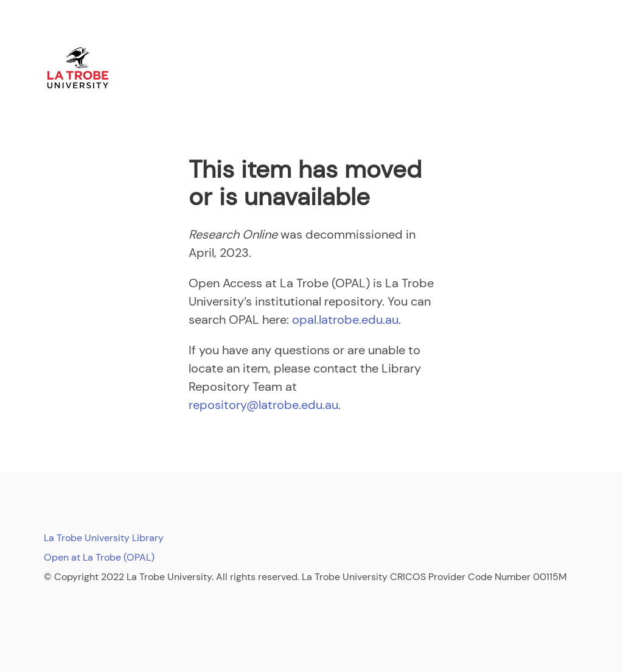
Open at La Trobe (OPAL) (99, 557)
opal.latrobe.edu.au (345, 320)
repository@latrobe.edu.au (263, 405)
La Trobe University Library (104, 538)
